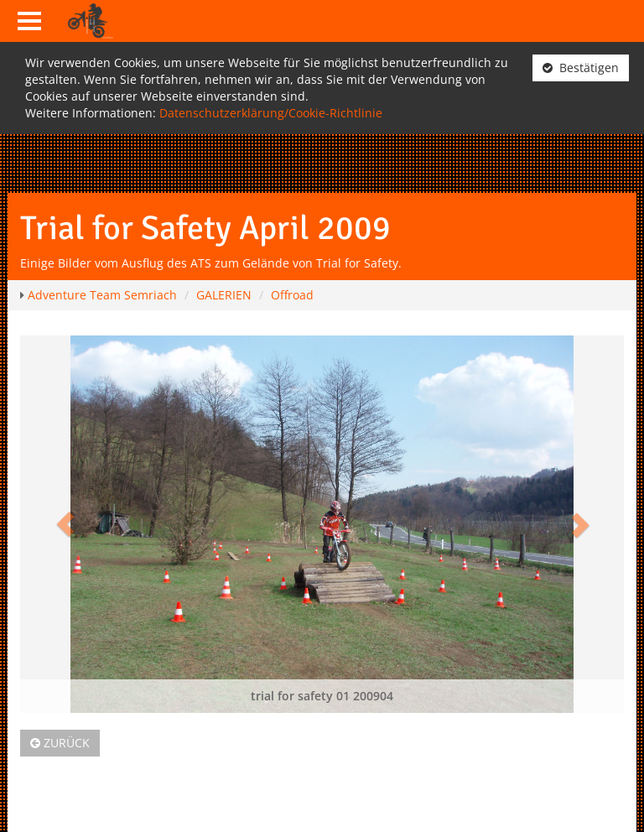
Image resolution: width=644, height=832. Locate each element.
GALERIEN (224, 295)
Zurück (60, 743)
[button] (65, 524)
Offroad (292, 295)
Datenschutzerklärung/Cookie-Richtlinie (271, 113)
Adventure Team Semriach (102, 295)
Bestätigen (581, 68)
